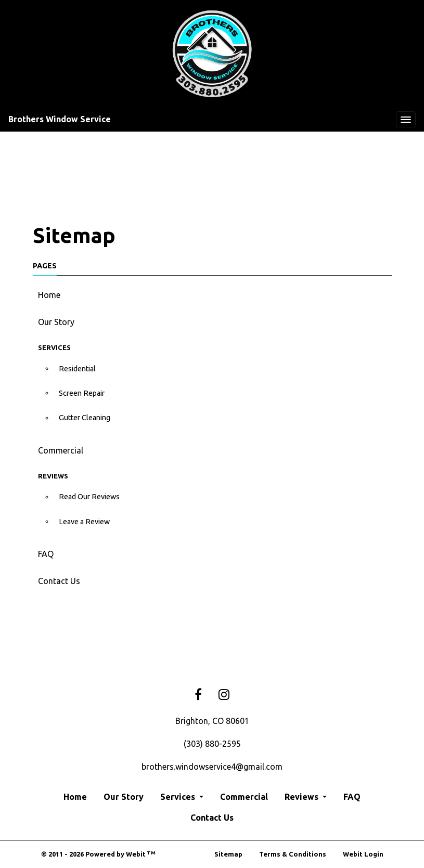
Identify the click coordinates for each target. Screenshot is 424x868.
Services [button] (179, 797)
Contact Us (59, 581)
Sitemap (228, 854)
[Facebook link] (198, 695)
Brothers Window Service (60, 119)
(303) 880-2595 (212, 744)
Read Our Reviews (89, 497)
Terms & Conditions (293, 854)
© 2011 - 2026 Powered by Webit (99, 854)
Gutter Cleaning (85, 418)
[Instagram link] (224, 695)
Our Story (56, 322)
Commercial (61, 450)
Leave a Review (84, 522)
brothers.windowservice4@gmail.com (212, 767)
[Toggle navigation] (406, 120)
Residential (77, 369)
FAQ (46, 554)
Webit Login (363, 854)
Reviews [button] (303, 797)
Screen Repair (82, 393)
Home (49, 295)
